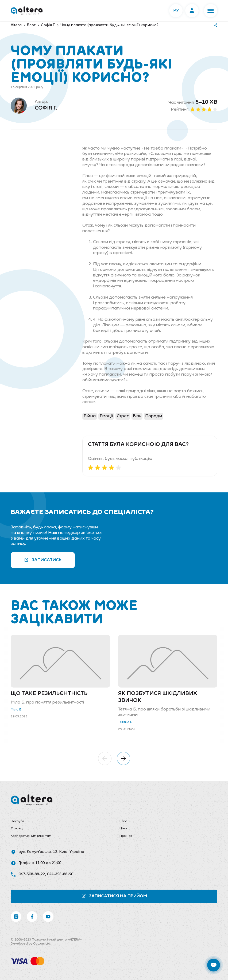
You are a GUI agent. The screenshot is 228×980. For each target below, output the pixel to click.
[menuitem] (60, 822)
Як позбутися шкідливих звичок (158, 697)
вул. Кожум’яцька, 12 (38, 852)
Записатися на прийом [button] (114, 896)
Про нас (126, 836)
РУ (176, 11)
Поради (154, 416)
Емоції (106, 416)
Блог (123, 821)
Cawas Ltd (42, 944)
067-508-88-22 (32, 874)
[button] (211, 11)
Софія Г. (46, 108)
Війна (90, 416)
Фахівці (17, 829)
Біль (137, 416)
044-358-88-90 (60, 874)
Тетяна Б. (126, 722)
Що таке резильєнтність (49, 694)
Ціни (123, 829)
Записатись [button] (43, 560)
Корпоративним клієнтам (31, 836)
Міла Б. (16, 710)
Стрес (123, 416)
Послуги (17, 821)
